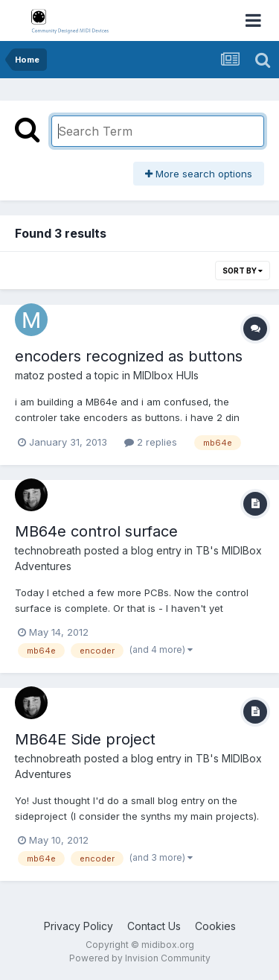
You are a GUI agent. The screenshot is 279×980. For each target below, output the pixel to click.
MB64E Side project (85, 739)
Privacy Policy (78, 926)
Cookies (215, 926)
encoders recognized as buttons (129, 356)
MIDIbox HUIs (166, 375)
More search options (199, 174)
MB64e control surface (96, 531)
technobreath (48, 550)
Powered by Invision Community (140, 958)
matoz (30, 375)
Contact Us (154, 926)
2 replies (151, 442)
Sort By (243, 271)
